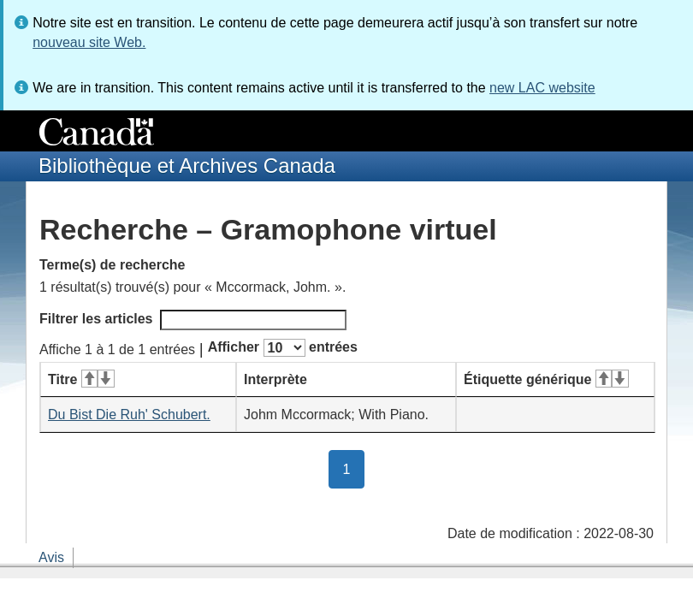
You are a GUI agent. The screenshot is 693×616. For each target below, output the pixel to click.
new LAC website (542, 88)
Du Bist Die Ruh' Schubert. (129, 415)
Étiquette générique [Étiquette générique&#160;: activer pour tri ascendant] (546, 379)
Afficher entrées (283, 348)
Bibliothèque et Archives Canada (187, 166)
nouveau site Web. (89, 42)
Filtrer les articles (193, 320)
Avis (51, 557)
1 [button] (354, 468)
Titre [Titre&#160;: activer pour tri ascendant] (81, 379)
